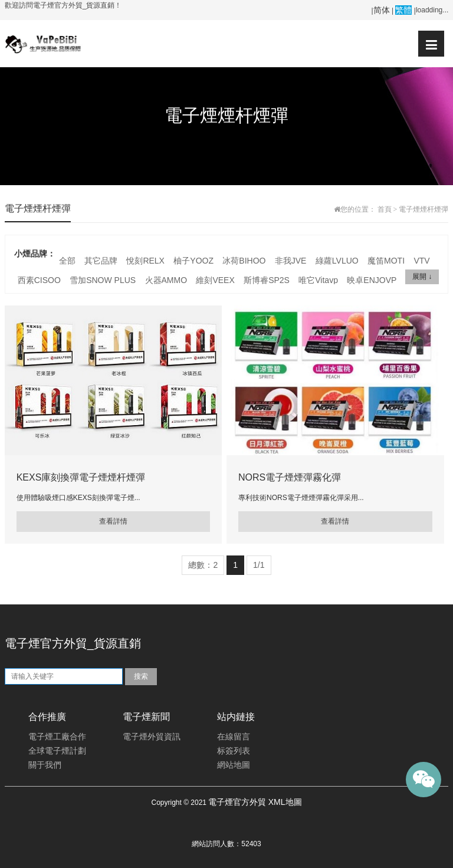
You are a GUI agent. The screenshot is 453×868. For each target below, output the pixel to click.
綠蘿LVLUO (337, 261)
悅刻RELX (145, 261)
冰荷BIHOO (244, 261)
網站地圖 (234, 765)
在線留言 (234, 737)
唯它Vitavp (318, 280)
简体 (382, 10)
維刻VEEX (215, 280)
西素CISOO (39, 280)
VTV (421, 261)
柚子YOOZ (193, 261)
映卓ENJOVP (372, 280)
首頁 (385, 209)
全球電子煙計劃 (57, 751)
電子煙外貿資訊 (152, 737)
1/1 (259, 565)
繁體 (403, 10)
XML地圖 (285, 802)
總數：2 (203, 565)
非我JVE (291, 261)
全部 (67, 261)
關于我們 (45, 765)
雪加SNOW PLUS (103, 280)
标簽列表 (234, 751)
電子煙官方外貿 (237, 802)
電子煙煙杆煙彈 (424, 209)
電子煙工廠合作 (57, 737)
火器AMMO (166, 280)
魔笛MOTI (386, 261)
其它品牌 (101, 261)
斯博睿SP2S (267, 280)
